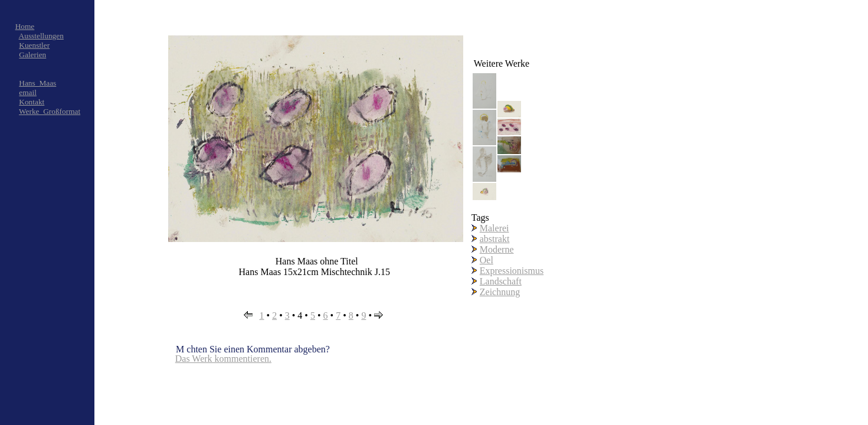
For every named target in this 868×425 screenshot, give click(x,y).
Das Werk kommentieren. (223, 359)
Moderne (497, 249)
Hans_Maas (37, 83)
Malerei (494, 228)
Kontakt (32, 102)
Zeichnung (500, 292)
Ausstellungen (41, 36)
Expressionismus (512, 271)
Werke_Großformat (50, 111)
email (28, 92)
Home (25, 26)
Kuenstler (34, 45)
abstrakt (495, 239)
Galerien (32, 55)
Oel (487, 260)
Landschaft (501, 281)
